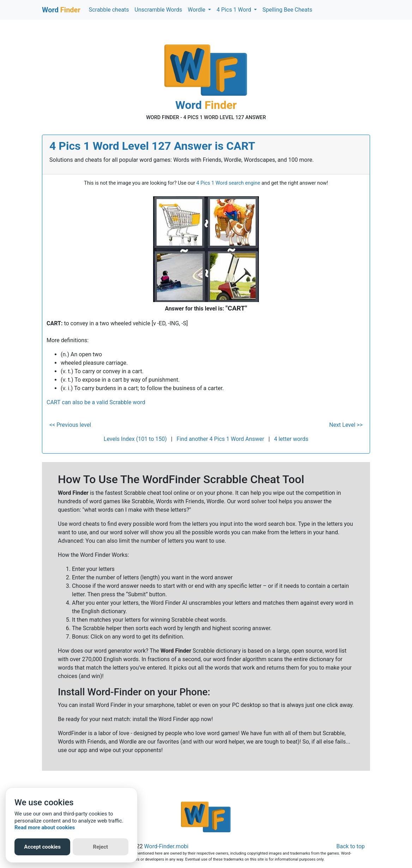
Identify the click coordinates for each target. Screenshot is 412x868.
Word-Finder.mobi (166, 846)
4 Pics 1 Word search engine (228, 183)
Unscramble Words (159, 10)
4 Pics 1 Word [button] (235, 10)
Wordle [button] (197, 10)
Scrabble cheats (109, 10)
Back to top (351, 846)
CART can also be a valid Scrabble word (96, 402)
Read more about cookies (45, 827)
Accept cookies (42, 847)
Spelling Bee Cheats (287, 10)
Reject (101, 847)
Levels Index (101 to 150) (135, 439)
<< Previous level (70, 425)
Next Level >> (346, 425)
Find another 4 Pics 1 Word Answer (220, 439)
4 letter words (291, 439)
